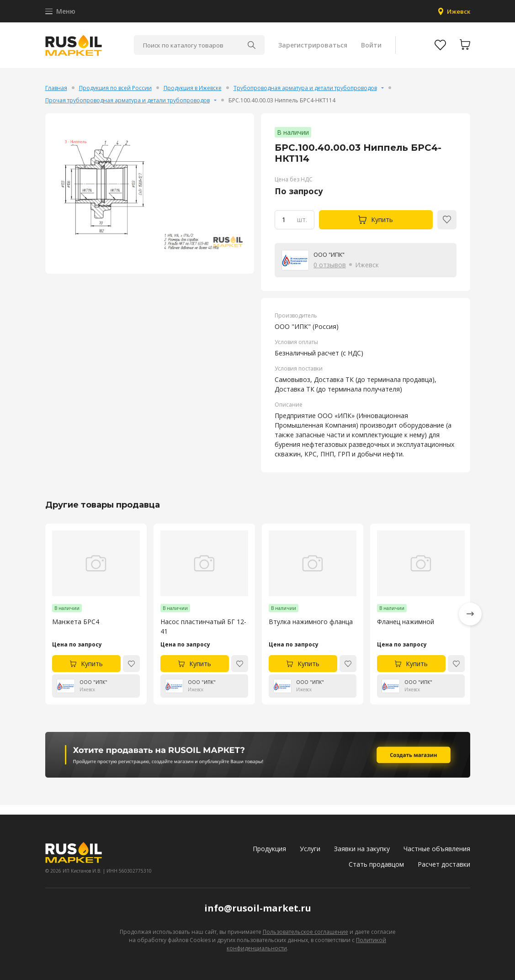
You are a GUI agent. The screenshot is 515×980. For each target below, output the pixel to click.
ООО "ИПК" (332, 263)
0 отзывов (330, 274)
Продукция (269, 849)
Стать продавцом (376, 864)
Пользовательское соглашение (305, 932)
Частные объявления (437, 849)
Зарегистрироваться (312, 50)
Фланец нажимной (406, 631)
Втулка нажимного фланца (311, 631)
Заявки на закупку (362, 849)
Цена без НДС (294, 188)
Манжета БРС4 (76, 631)
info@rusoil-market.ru (258, 908)
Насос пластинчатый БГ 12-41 (203, 636)
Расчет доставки (444, 864)
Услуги (310, 849)
